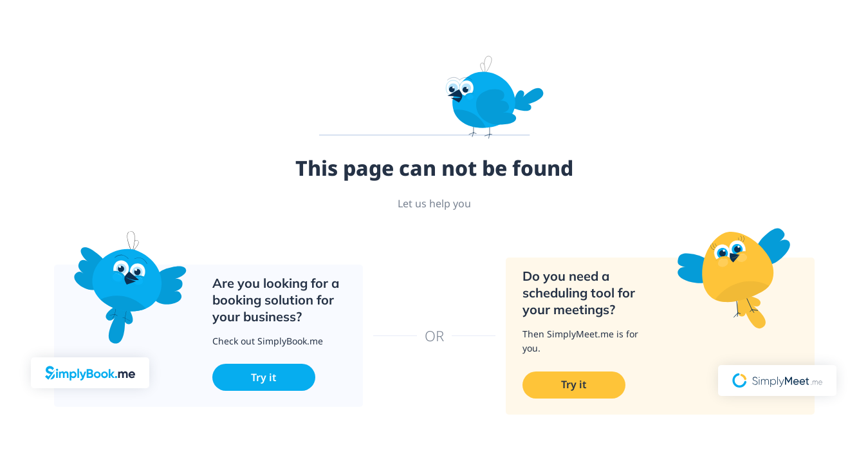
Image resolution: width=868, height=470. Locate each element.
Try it (264, 377)
